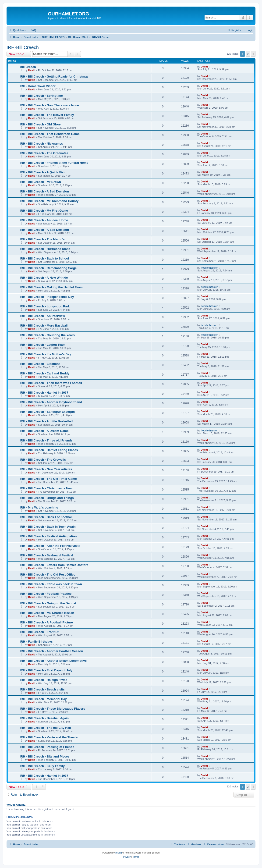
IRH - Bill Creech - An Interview (42, 316)
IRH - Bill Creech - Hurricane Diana (45, 249)
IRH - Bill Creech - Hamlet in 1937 (44, 393)
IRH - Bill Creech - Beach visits (42, 689)
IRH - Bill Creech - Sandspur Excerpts (47, 412)
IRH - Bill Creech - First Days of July (46, 670)
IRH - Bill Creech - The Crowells (43, 460)
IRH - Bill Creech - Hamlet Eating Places (49, 450)
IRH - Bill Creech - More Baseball (44, 325)
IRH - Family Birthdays (36, 642)
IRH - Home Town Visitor (38, 86)
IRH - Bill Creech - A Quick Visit (43, 172)
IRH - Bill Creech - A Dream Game (44, 431)
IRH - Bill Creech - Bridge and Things (47, 498)
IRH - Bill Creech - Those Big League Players (52, 709)
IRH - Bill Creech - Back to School (44, 258)
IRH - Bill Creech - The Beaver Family (47, 115)
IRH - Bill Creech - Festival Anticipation (48, 536)
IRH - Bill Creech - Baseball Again (44, 718)
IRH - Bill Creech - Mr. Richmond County (49, 201)
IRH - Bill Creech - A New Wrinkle (44, 278)
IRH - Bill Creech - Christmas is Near (46, 488)
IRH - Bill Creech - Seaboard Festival (46, 555)
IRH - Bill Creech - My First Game (44, 211)
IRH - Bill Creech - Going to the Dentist (48, 603)
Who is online (16, 805)
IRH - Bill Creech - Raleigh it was (44, 680)
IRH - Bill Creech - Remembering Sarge (48, 268)
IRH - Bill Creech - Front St (39, 632)
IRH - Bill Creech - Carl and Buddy (45, 373)
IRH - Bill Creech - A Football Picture (46, 622)
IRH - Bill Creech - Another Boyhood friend (51, 402)
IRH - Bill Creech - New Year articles (46, 469)
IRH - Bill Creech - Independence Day (47, 297)
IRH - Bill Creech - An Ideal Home (44, 220)
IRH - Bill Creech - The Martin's (42, 239)
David (32, 70)
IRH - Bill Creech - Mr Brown (40, 182)
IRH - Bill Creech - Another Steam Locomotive (53, 661)
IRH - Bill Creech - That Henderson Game (50, 134)
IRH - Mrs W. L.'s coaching (39, 507)
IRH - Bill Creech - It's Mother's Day (46, 354)
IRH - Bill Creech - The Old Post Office (48, 575)
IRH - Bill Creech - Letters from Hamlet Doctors (54, 565)
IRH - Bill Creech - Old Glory (40, 124)
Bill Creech (28, 67)
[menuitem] (31, 30)
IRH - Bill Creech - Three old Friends (46, 440)
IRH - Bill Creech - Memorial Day (43, 699)
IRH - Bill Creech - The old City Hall (45, 728)
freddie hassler (209, 268)
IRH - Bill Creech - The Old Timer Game (48, 479)
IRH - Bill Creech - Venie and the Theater (49, 737)
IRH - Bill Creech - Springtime (41, 96)
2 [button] (248, 54)
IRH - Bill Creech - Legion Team (43, 345)
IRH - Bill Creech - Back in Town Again (48, 527)
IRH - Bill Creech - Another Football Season (51, 651)
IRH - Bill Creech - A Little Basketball (46, 421)
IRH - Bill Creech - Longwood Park (45, 306)
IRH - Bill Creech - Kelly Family (42, 766)
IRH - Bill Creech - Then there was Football (51, 383)
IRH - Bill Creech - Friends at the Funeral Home (54, 163)
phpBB (119, 853)
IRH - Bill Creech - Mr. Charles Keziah (47, 613)
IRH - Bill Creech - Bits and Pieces (45, 756)
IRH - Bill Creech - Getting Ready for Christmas (54, 76)
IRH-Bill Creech (23, 47)
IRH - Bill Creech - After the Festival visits (50, 546)
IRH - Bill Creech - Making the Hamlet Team (51, 287)
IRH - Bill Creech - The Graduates (44, 153)
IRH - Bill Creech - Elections (40, 364)
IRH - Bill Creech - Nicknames (41, 144)
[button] (253, 54)
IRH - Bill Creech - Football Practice (46, 594)
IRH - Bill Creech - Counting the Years (47, 335)
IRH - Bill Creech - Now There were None (49, 105)
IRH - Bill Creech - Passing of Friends (47, 747)
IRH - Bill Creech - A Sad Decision (44, 191)
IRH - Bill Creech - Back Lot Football (46, 517)
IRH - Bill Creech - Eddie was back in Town (51, 584)
